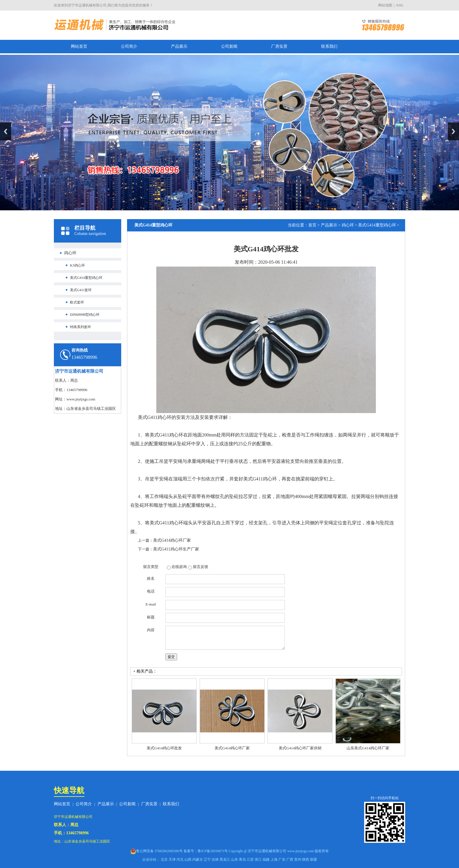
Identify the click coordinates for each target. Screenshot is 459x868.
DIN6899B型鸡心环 (85, 315)
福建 (266, 860)
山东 (234, 860)
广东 (282, 860)
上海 (274, 860)
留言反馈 (201, 567)
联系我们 (329, 46)
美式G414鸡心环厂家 (172, 540)
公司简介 (129, 46)
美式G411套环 (81, 290)
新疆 (314, 860)
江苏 (250, 860)
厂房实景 (279, 46)
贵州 (298, 860)
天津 (172, 860)
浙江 (258, 860)
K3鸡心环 (77, 265)
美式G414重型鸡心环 (86, 278)
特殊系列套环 (81, 327)
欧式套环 (77, 302)
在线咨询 (179, 567)
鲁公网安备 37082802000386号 (159, 851)
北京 (164, 860)
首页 (312, 225)
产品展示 (179, 46)
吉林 (215, 860)
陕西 (306, 860)
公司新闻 (229, 46)
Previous (6, 131)
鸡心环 (70, 253)
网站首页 (79, 46)
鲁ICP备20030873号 (213, 851)
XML (400, 5)
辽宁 (207, 860)
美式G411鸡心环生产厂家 (176, 549)
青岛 (242, 860)
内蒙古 (198, 860)
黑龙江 (225, 860)
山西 (188, 860)
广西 (290, 860)
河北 (180, 860)
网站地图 (385, 5)
